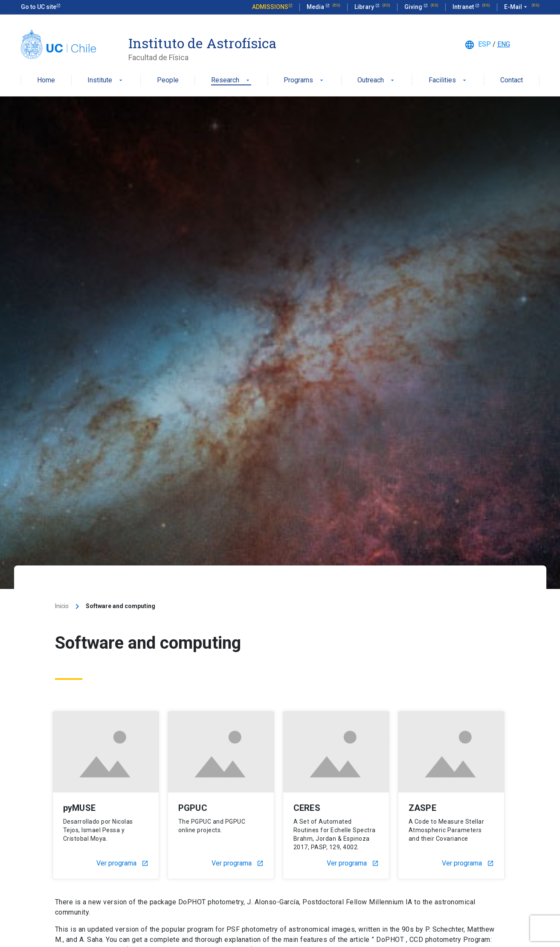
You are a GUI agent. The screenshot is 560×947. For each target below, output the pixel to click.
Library (365, 7)
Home (46, 80)
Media (316, 7)
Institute (106, 80)
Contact (512, 80)
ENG (504, 44)
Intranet (464, 7)
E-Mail (516, 7)
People (168, 80)
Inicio (62, 606)
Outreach (377, 80)
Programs (304, 80)
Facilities (448, 80)
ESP (485, 44)
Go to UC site (39, 7)
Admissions (270, 7)
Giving (414, 7)
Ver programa (122, 863)
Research (231, 80)
